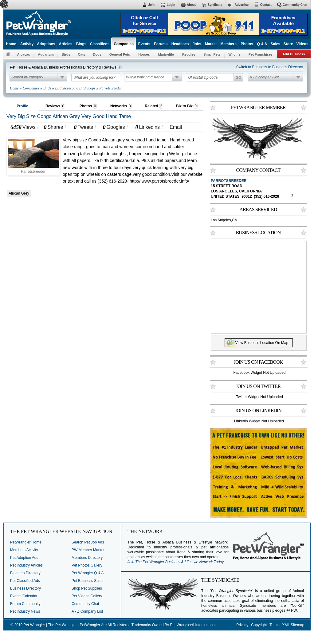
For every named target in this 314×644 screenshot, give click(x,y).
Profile (22, 106)
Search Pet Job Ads (88, 542)
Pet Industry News (25, 611)
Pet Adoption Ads (24, 558)
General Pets (120, 54)
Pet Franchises (261, 54)
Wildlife (234, 54)
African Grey (19, 193)
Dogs (97, 54)
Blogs (81, 44)
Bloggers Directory (25, 573)
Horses (144, 54)
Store (288, 44)
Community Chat (295, 5)
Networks (121, 106)
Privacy (242, 625)
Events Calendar (24, 596)
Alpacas (23, 54)
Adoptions (46, 44)
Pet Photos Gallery (87, 565)
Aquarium (46, 54)
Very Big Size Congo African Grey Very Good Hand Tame (69, 116)
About (191, 5)
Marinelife (166, 54)
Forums (161, 44)
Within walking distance (145, 77)
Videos (302, 44)
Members (228, 44)
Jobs (197, 44)
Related (154, 106)
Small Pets (212, 54)
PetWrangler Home (26, 542)
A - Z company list (264, 77)
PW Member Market (88, 550)
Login (171, 5)
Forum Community (25, 604)
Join (151, 5)
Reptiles (189, 54)
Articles (65, 44)
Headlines (180, 44)
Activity (27, 44)
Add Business (294, 54)
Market (211, 44)
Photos (247, 44)
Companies (124, 44)
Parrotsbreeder (229, 181)
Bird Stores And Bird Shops (75, 88)
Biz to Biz (187, 106)
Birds (66, 54)
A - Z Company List (87, 611)
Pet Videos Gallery (87, 596)
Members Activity (24, 550)
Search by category (27, 77)
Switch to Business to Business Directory (270, 67)
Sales (275, 44)
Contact (266, 5)
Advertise (241, 5)
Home (11, 44)
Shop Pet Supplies (87, 588)
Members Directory (87, 558)
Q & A (262, 44)
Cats (82, 54)
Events (144, 44)
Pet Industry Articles (26, 565)
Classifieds (100, 44)
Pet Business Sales (87, 581)
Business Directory (26, 588)
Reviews (55, 106)
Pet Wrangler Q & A (88, 573)
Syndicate (215, 5)
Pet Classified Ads (25, 581)
